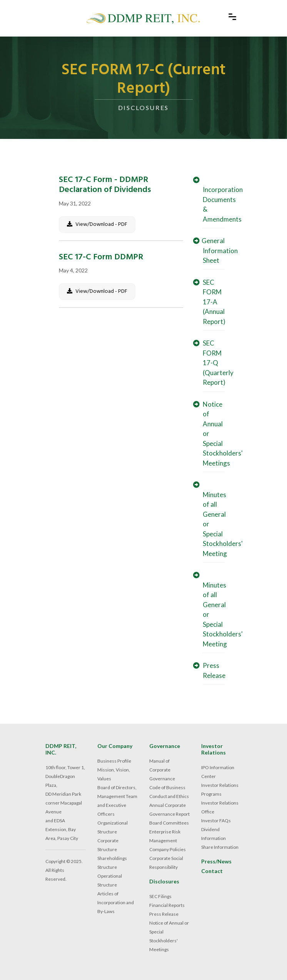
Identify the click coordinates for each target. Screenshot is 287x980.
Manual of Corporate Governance (162, 770)
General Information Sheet (218, 250)
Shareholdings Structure (112, 863)
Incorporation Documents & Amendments (221, 200)
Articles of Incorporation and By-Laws (116, 902)
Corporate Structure (108, 845)
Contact (212, 871)
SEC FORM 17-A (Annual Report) (212, 302)
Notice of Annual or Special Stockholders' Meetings (169, 936)
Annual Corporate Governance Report (169, 810)
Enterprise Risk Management (165, 836)
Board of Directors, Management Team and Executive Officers (117, 801)
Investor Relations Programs (220, 790)
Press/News (216, 861)
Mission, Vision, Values (114, 774)
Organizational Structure (113, 827)
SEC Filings (160, 896)
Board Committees (169, 823)
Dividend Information (214, 834)
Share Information (220, 847)
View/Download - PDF (97, 225)
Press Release (164, 914)
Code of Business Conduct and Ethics (169, 792)
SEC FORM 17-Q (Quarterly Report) (216, 363)
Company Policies (168, 849)
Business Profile (114, 761)
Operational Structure (110, 880)
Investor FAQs (216, 821)
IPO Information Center (218, 772)
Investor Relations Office (220, 807)
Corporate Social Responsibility (166, 863)
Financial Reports (167, 905)
